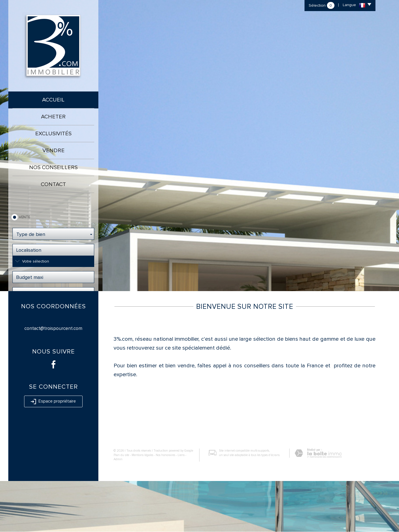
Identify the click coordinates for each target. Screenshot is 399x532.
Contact (53, 184)
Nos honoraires (165, 506)
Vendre (53, 151)
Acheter (53, 117)
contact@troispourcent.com (53, 379)
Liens (181, 506)
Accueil (53, 100)
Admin (118, 510)
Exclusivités (53, 134)
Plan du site (121, 506)
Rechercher (53, 310)
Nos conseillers (53, 167)
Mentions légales (142, 506)
